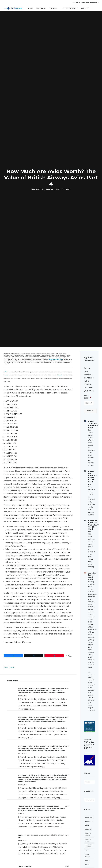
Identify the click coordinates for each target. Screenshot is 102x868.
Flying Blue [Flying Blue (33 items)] (88, 617)
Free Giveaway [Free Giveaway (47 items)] (88, 630)
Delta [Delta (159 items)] (87, 605)
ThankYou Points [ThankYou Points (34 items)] (88, 681)
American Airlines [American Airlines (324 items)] (88, 531)
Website (54, 782)
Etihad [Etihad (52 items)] (87, 613)
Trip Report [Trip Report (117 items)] (89, 696)
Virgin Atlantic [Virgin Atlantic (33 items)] (88, 714)
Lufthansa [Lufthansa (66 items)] (88, 646)
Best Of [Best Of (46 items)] (87, 562)
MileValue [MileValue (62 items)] (88, 660)
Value (12, 365)
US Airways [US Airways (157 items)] (88, 704)
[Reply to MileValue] (67, 634)
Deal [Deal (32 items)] (86, 601)
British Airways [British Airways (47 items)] (87, 567)
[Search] (99, 9)
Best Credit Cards (70, 8)
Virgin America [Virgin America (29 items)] (87, 708)
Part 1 (7, 69)
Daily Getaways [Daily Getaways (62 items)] (88, 596)
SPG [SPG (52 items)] (86, 672)
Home (31, 8)
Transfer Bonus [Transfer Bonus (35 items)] (88, 687)
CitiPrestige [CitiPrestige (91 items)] (89, 591)
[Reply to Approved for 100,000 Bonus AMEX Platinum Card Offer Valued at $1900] (67, 532)
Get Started (41, 8)
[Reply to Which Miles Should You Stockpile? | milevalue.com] (67, 710)
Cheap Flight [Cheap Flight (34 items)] (89, 583)
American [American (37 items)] (88, 526)
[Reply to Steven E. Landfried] (67, 564)
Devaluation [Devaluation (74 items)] (89, 609)
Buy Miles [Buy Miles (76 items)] (88, 572)
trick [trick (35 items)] (87, 692)
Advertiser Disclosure (90, 3)
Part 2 (7, 72)
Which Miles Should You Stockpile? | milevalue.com (36, 710)
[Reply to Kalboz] (67, 663)
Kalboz (21, 663)
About (85, 8)
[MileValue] (13, 8)
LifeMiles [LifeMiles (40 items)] (88, 642)
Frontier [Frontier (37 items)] (88, 635)
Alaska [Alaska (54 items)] (87, 522)
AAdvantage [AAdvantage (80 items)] (89, 515)
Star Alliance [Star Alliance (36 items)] (89, 676)
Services (54, 8)
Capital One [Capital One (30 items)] (89, 576)
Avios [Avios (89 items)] (87, 548)
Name (10, 782)
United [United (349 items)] (87, 700)
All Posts (51, 808)
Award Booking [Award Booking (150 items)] (88, 553)
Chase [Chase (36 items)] (87, 580)
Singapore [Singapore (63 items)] (88, 664)
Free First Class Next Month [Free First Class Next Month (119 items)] (88, 623)
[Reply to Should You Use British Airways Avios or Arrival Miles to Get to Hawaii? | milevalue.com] (67, 728)
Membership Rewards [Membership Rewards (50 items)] (89, 655)
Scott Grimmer (64, 38)
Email (31, 782)
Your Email (87, 94)
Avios (50, 38)
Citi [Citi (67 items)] (86, 587)
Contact (76, 3)
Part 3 (60, 72)
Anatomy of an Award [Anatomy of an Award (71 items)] (89, 543)
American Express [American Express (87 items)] (88, 537)
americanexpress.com (55, 57)
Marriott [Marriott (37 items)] (88, 650)
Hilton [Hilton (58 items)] (87, 639)
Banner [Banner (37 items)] (87, 558)
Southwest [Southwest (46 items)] (88, 668)
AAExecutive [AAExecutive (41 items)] (89, 518)
